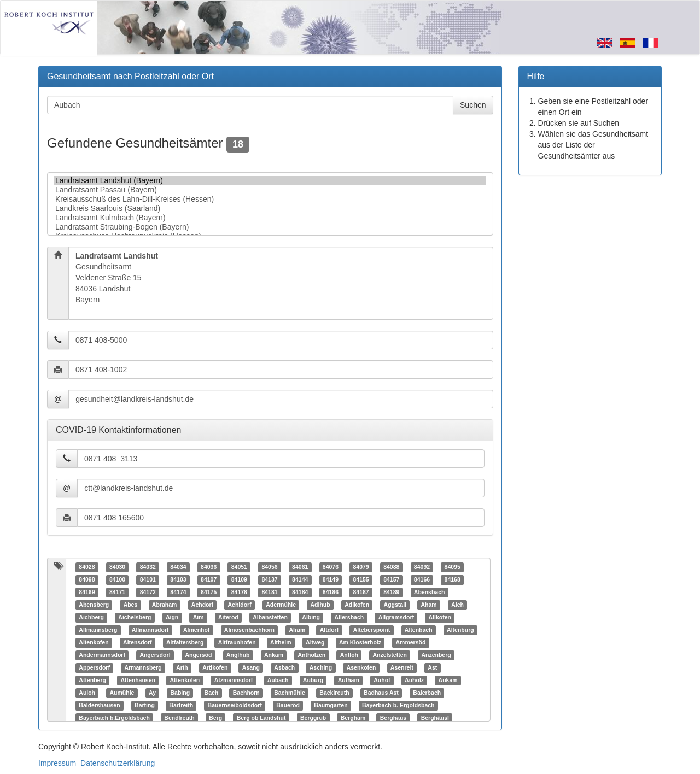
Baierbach (427, 693)
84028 (87, 567)
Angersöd (198, 655)
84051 (239, 567)
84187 (361, 593)
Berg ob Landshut (261, 718)
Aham (428, 605)
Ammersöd (411, 643)
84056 (269, 567)
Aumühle (122, 693)
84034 (178, 567)
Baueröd (288, 706)
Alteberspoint (372, 630)
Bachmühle (290, 693)
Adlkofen (357, 605)
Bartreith (181, 706)
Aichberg (91, 618)
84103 (178, 580)
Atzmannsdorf (234, 681)
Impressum (57, 763)
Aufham (349, 681)
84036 (209, 567)
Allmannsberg (98, 630)
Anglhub (238, 655)
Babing (180, 693)
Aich (457, 605)
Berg (215, 718)
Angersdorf (155, 655)
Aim (199, 618)
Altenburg (460, 630)
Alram (297, 630)
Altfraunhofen (237, 643)
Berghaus (393, 718)
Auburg (313, 681)
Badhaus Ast (381, 693)
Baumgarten (331, 706)
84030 (117, 567)
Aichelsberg (135, 618)
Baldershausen (99, 706)
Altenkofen (94, 643)
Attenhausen (138, 681)
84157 (391, 580)
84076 (331, 567)
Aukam (448, 681)
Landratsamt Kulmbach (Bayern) (270, 218)
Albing (311, 618)
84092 (422, 567)
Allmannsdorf (150, 630)
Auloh (87, 693)
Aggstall (395, 605)
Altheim (281, 643)
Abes (131, 605)
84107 (209, 580)
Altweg (315, 643)
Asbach (284, 668)
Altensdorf (138, 643)
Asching (321, 668)
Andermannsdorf (102, 655)
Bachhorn (246, 693)
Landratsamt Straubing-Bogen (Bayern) (270, 227)
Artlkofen (215, 668)
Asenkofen (361, 668)
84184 (300, 593)
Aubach (278, 681)
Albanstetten (270, 618)
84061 (300, 567)
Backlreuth (334, 693)
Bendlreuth (179, 718)
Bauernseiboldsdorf (235, 706)
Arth (182, 668)
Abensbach (430, 593)
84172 (148, 593)
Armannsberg (143, 668)
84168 (453, 580)
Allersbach (349, 618)
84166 (422, 580)
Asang (251, 668)
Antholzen (312, 655)
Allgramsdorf (396, 618)
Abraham (165, 605)
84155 (361, 580)
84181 (269, 593)
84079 (361, 567)
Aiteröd (228, 618)
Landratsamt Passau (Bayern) (270, 190)
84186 (331, 593)
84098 (87, 580)
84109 (239, 580)
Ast (432, 668)
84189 (391, 593)
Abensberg (94, 605)
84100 (117, 580)
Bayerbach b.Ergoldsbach (114, 718)
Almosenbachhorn (249, 630)
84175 (209, 593)
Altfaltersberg (185, 643)
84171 (117, 593)
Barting (145, 706)
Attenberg (92, 681)
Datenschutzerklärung (118, 763)
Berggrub (313, 718)
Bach (212, 693)
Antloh (349, 655)
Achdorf (202, 605)
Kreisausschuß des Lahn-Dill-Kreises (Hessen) (270, 199)
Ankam (274, 655)
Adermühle (281, 605)
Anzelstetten (389, 655)
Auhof (382, 681)
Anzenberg (436, 655)
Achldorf (240, 605)
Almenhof (196, 630)
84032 (148, 567)
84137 (269, 580)
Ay (152, 693)
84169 (87, 593)
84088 (391, 567)
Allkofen (440, 618)
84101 (148, 580)
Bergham (353, 718)
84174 (178, 593)
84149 (331, 580)
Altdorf (329, 630)
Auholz (414, 681)
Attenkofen (185, 681)
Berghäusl (435, 718)
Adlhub (320, 605)
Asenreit (402, 668)
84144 (300, 580)
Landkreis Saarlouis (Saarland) (270, 209)
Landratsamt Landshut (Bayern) (270, 181)
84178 (239, 593)
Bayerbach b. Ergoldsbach (398, 706)
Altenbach (419, 630)
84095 (453, 567)
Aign (172, 618)
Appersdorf (94, 668)
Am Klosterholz (360, 643)
